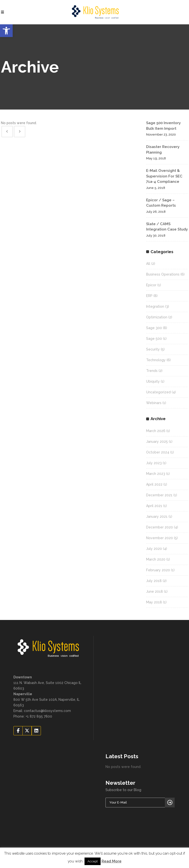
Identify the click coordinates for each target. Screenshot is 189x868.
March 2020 (156, 559)
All (148, 264)
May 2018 (154, 602)
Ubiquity (153, 381)
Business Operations (163, 274)
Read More (112, 861)
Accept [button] (93, 861)
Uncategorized (158, 392)
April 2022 (154, 484)
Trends (152, 371)
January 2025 (157, 442)
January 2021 (157, 517)
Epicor (151, 285)
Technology (156, 360)
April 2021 (154, 506)
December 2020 (160, 527)
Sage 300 (154, 328)
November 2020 (160, 538)
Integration (155, 306)
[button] (6, 31)
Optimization (157, 317)
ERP (149, 296)
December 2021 (159, 495)
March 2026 (156, 431)
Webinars (154, 403)
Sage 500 (154, 339)
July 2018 (154, 581)
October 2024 (158, 452)
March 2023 (156, 474)
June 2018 (155, 591)
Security (153, 349)
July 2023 (154, 463)
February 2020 (158, 570)
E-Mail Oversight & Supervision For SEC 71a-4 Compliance (164, 176)
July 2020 (154, 549)
